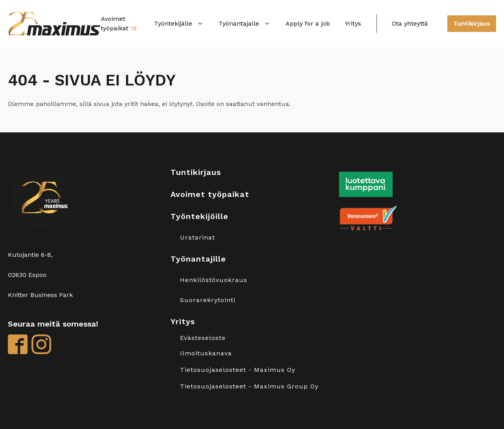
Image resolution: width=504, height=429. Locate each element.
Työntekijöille (199, 216)
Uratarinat (197, 238)
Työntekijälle (179, 23)
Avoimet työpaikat (210, 194)
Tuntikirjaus (472, 23)
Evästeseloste (203, 338)
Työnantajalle (245, 23)
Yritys (353, 23)
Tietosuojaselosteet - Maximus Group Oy (249, 386)
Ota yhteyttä (410, 23)
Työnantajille (198, 259)
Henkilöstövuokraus (214, 280)
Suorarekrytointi (208, 300)
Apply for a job (308, 23)
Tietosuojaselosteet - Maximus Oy (238, 370)
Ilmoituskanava (206, 353)
